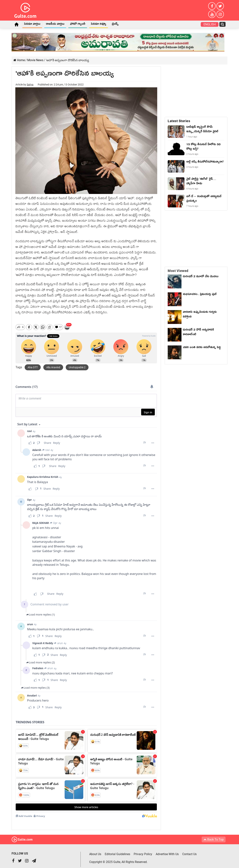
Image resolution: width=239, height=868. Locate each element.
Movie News (35, 60)
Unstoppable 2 (77, 364)
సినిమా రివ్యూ (99, 25)
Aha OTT (33, 364)
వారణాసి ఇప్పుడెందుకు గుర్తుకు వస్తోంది (200, 315)
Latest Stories (179, 121)
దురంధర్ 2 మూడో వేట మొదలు (201, 277)
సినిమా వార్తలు (32, 25)
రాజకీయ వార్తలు (55, 25)
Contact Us (189, 851)
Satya (30, 85)
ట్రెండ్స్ (115, 25)
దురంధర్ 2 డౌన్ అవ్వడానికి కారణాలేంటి (198, 333)
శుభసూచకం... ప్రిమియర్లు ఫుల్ (200, 295)
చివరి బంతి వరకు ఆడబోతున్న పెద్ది (202, 348)
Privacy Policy (143, 851)
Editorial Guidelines (117, 851)
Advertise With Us (167, 851)
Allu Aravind (53, 364)
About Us (95, 851)
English (210, 24)
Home (16, 24)
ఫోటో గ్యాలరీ (78, 25)
